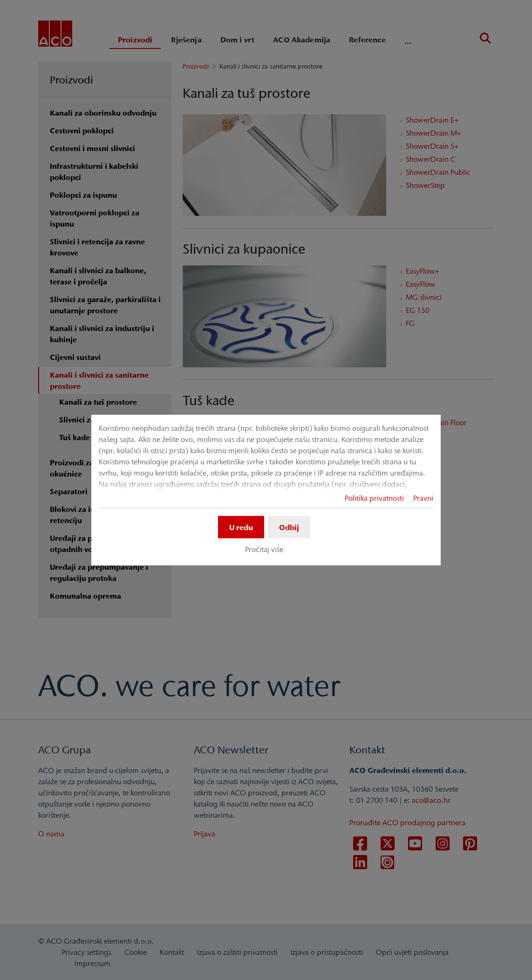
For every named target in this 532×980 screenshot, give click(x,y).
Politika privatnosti (374, 498)
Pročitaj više (264, 549)
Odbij (289, 527)
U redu (241, 527)
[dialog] (266, 490)
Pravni (423, 498)
